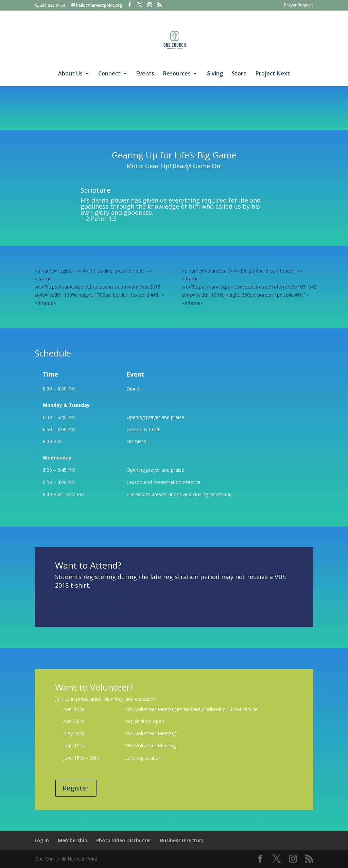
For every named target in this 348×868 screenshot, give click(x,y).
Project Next (273, 74)
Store (239, 74)
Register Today (86, 605)
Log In (42, 840)
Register (76, 788)
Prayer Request (299, 5)
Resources (177, 74)
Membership (73, 840)
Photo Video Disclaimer (124, 840)
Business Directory (182, 840)
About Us (70, 74)
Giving (215, 74)
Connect (109, 74)
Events (145, 74)
